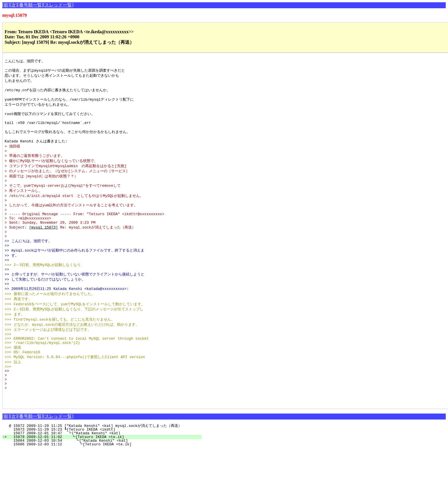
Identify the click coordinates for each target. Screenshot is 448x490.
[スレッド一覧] (58, 5)
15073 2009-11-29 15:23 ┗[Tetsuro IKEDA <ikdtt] (105, 470)
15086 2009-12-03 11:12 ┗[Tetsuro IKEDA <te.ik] (104, 484)
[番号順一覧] (30, 5)
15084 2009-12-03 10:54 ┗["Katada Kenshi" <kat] (104, 481)
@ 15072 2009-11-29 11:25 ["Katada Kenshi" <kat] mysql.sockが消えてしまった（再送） (102, 466)
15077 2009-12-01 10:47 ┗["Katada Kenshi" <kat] (105, 473)
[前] (6, 5)
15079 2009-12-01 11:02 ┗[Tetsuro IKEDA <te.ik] (104, 477)
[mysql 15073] (43, 246)
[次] (14, 5)
